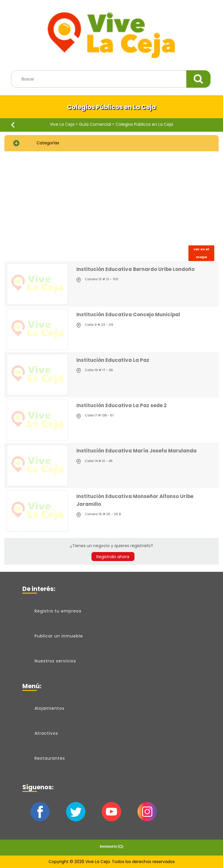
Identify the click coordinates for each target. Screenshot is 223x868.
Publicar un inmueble (59, 636)
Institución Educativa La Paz (113, 360)
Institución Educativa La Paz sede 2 (122, 405)
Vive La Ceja (62, 124)
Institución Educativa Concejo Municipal (128, 315)
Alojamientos (50, 708)
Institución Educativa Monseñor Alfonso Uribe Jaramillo (135, 500)
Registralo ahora (113, 556)
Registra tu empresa (58, 611)
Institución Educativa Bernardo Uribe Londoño (135, 269)
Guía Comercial (95, 124)
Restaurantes (50, 758)
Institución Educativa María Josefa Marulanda (136, 451)
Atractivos (46, 733)
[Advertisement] (111, 198)
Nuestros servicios (55, 661)
